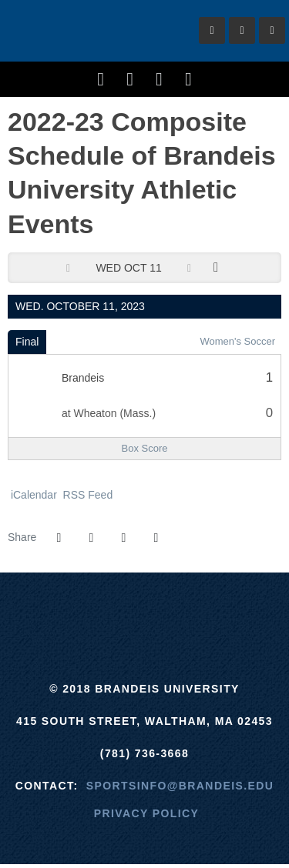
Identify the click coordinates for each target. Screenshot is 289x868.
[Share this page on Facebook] (59, 538)
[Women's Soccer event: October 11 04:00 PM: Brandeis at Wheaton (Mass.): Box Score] (145, 449)
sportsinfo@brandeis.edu (180, 786)
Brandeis (93, 31)
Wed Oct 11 (128, 268)
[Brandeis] (29, 611)
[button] (156, 538)
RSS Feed (86, 495)
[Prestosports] (260, 611)
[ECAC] (87, 611)
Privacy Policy (147, 813)
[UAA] (144, 611)
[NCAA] (202, 611)
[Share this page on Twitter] (91, 538)
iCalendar (32, 495)
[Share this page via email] (123, 538)
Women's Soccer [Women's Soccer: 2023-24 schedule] (237, 341)
